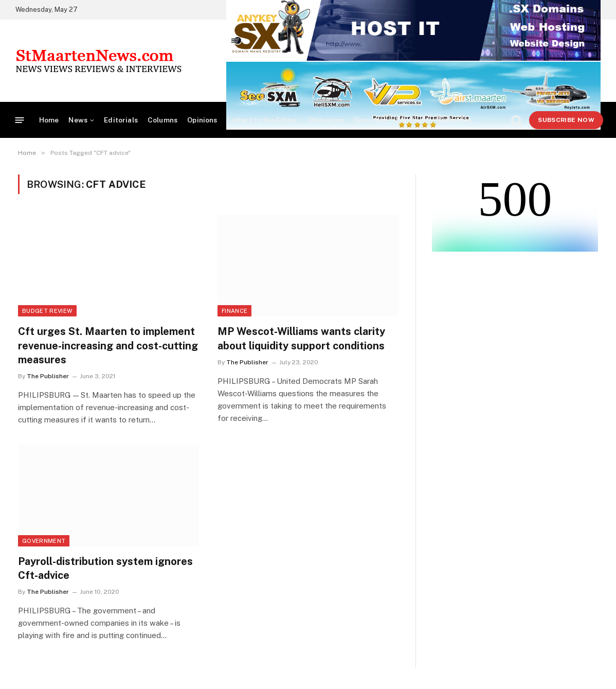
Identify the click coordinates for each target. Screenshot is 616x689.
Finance (234, 311)
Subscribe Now (566, 120)
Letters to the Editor (262, 120)
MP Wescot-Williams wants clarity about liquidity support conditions (301, 338)
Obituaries (326, 120)
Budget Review (47, 311)
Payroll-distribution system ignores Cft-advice (105, 568)
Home (49, 120)
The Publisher (48, 376)
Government (44, 541)
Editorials (121, 120)
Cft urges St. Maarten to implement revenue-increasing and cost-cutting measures (108, 345)
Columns (162, 120)
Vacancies (454, 120)
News (78, 120)
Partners (411, 120)
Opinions (202, 120)
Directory (370, 120)
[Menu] (20, 120)
